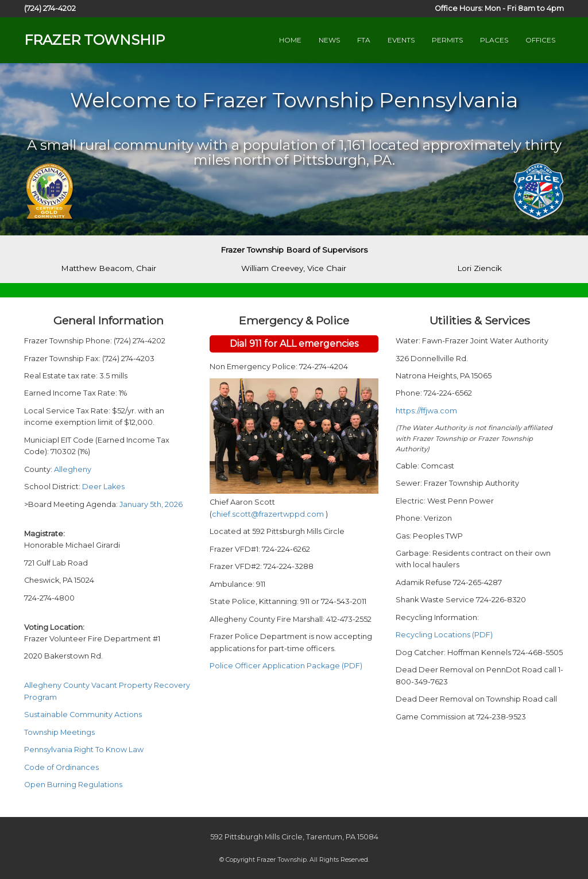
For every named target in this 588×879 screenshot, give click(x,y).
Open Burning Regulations (73, 785)
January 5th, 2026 (151, 504)
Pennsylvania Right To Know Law (84, 750)
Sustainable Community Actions (83, 715)
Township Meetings (59, 732)
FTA (364, 40)
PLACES (494, 40)
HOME (290, 40)
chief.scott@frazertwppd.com (269, 514)
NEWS (329, 40)
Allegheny (73, 469)
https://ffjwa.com (426, 411)
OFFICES (540, 40)
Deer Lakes (103, 487)
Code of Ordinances (61, 767)
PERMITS (447, 40)
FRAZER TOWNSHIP (94, 40)
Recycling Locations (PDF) (444, 635)
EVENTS (401, 40)
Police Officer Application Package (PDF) (286, 666)
